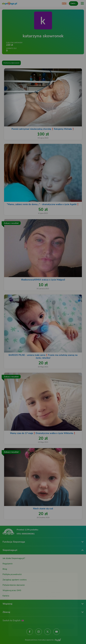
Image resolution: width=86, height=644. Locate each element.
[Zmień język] (7, 570)
